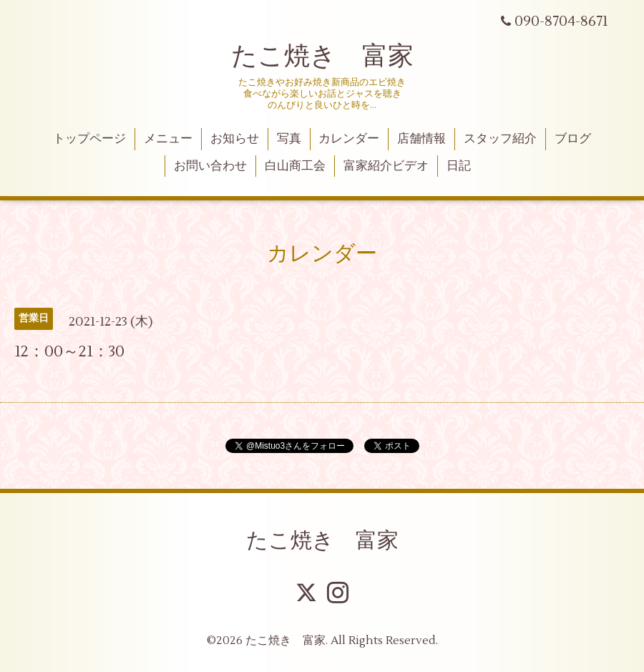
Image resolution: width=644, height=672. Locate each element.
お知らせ (235, 139)
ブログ (573, 139)
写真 (289, 139)
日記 (459, 166)
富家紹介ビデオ (386, 166)
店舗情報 (421, 139)
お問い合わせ (210, 166)
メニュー (168, 139)
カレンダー (349, 139)
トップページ (89, 139)
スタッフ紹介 (500, 139)
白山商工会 (295, 166)
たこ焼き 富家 (322, 57)
